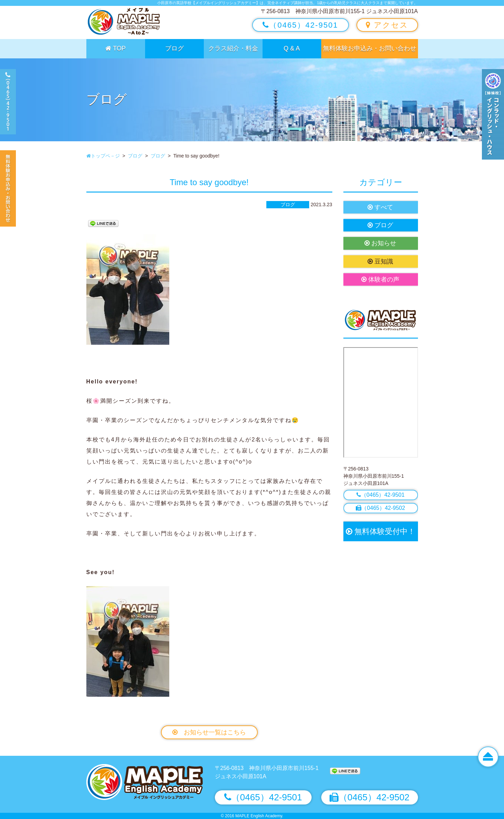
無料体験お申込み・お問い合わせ (370, 48)
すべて (380, 207)
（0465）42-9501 (300, 25)
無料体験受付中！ (381, 531)
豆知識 (380, 261)
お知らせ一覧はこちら (209, 732)
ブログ (174, 48)
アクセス (387, 25)
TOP (115, 48)
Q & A (292, 48)
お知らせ (380, 243)
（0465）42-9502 (380, 508)
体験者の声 (380, 279)
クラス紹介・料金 (233, 48)
